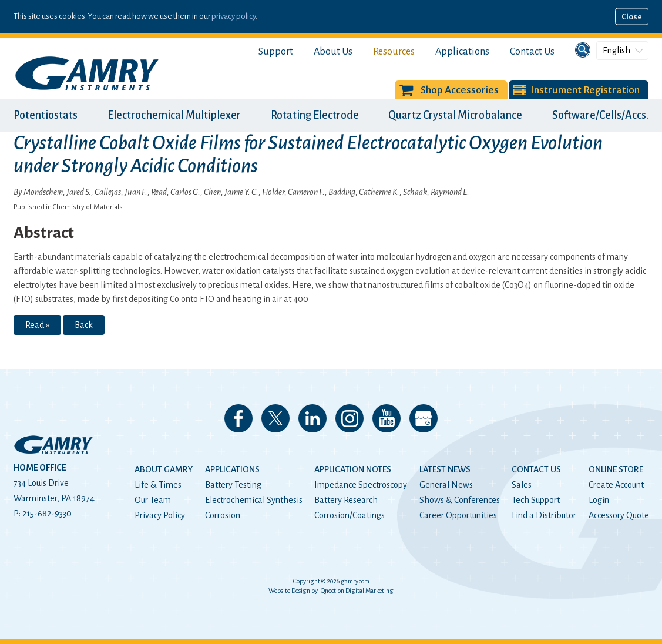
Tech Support (536, 500)
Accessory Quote (619, 515)
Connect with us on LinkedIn (312, 418)
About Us (333, 52)
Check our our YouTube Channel (387, 418)
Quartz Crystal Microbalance (455, 115)
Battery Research (346, 500)
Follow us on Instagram (350, 418)
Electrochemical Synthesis (254, 500)
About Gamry (164, 469)
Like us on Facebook (238, 418)
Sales (522, 485)
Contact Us (532, 52)
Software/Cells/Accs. (600, 115)
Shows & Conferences (460, 500)
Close (632, 17)
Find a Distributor (544, 515)
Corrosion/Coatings (350, 515)
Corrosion (223, 515)
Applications (462, 52)
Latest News (445, 469)
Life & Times (158, 485)
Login (599, 500)
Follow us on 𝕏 (275, 418)
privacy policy (233, 16)
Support (276, 52)
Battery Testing (233, 485)
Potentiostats (46, 115)
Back (84, 325)
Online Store (616, 469)
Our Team (153, 500)
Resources (394, 52)
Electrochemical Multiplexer (174, 115)
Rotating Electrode (315, 115)
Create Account (616, 485)
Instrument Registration (585, 90)
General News (446, 485)
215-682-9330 (47, 514)
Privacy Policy (160, 515)
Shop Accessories (460, 90)
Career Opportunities (458, 515)
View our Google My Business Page (424, 418)
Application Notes (353, 469)
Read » (37, 325)
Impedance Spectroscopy (361, 485)
